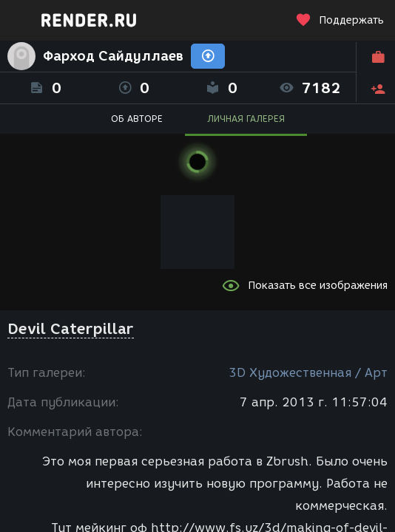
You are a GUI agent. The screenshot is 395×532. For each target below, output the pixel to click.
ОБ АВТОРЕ (137, 119)
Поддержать (340, 20)
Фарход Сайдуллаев (113, 56)
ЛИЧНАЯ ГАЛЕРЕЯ (246, 119)
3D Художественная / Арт (308, 373)
